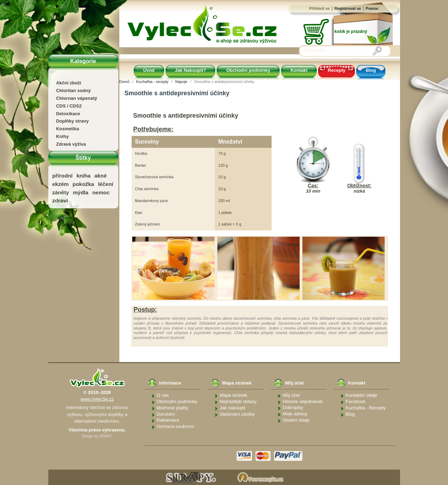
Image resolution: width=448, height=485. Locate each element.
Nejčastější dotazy (238, 401)
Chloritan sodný (73, 91)
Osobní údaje (296, 420)
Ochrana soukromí (176, 426)
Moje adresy (295, 414)
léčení (106, 184)
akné (101, 176)
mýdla (80, 192)
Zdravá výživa (71, 144)
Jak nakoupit (233, 408)
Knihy (62, 136)
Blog (371, 70)
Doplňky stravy (72, 121)
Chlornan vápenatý (76, 98)
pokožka (83, 184)
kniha (83, 176)
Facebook (356, 401)
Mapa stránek (234, 395)
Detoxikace (68, 114)
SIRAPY (106, 436)
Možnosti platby (173, 408)
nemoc (101, 192)
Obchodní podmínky (248, 70)
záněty (61, 192)
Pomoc (372, 8)
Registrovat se (348, 8)
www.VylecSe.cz (97, 399)
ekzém (60, 184)
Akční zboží (69, 83)
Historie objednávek (303, 401)
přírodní (62, 176)
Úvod (149, 70)
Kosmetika (68, 129)
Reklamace (168, 420)
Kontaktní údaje (362, 395)
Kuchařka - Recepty (366, 408)
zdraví (60, 200)
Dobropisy (293, 407)
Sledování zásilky (237, 414)
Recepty (337, 70)
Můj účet (291, 395)
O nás (163, 395)
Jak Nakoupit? (191, 70)
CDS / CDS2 (69, 106)
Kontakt (299, 70)
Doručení (166, 414)
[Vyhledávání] (338, 50)
